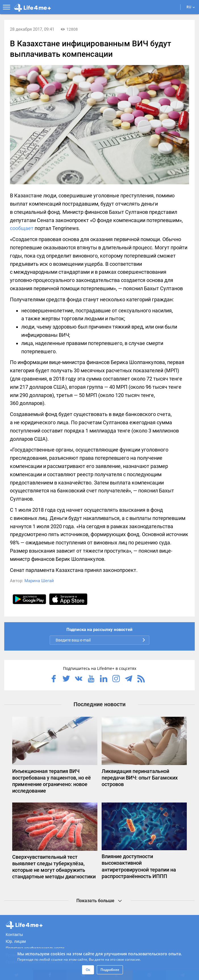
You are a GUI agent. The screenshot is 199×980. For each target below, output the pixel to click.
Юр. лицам (16, 941)
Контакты (14, 935)
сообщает (22, 228)
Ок (88, 970)
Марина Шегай (39, 581)
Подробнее (110, 970)
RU (191, 7)
